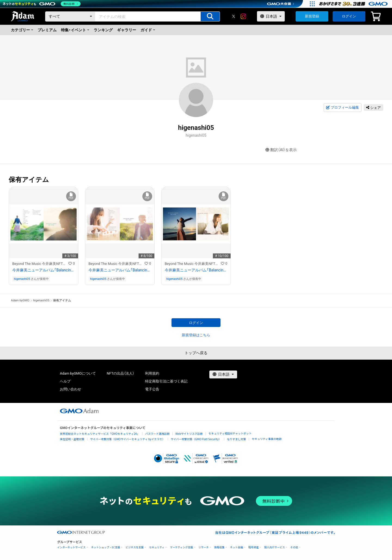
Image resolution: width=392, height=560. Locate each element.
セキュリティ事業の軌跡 (267, 439)
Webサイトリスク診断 (189, 434)
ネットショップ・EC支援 (106, 547)
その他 (294, 547)
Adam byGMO (20, 300)
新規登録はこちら (196, 335)
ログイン (349, 16)
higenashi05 (22, 279)
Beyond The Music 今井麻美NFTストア (40, 264)
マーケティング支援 (181, 547)
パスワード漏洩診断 (157, 434)
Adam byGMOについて (78, 373)
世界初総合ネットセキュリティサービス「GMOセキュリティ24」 (100, 434)
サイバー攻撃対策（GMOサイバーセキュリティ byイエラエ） (128, 439)
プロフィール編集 (342, 108)
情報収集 (219, 547)
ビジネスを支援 (135, 547)
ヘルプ (65, 381)
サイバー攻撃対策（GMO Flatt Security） (196, 439)
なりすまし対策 (237, 439)
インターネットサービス (71, 547)
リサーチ (204, 547)
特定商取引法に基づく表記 (166, 381)
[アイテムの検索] (210, 16)
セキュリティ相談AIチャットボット (230, 433)
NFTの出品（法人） (120, 373)
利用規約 (152, 373)
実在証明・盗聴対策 (72, 439)
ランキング (103, 30)
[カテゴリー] (70, 16)
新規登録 (312, 16)
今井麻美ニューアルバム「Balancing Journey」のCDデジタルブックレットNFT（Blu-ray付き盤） (44, 270)
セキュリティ (157, 547)
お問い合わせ (71, 389)
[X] (234, 16)
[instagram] (243, 16)
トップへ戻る (196, 353)
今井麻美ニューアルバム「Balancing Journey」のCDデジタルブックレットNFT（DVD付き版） (120, 270)
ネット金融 (237, 547)
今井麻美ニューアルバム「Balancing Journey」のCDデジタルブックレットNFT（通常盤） (196, 270)
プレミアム (47, 30)
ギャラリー (127, 30)
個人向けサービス (274, 547)
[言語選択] (271, 16)
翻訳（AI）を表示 (281, 150)
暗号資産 (253, 547)
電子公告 (152, 389)
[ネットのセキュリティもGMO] (42, 4)
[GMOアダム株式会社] (79, 411)
